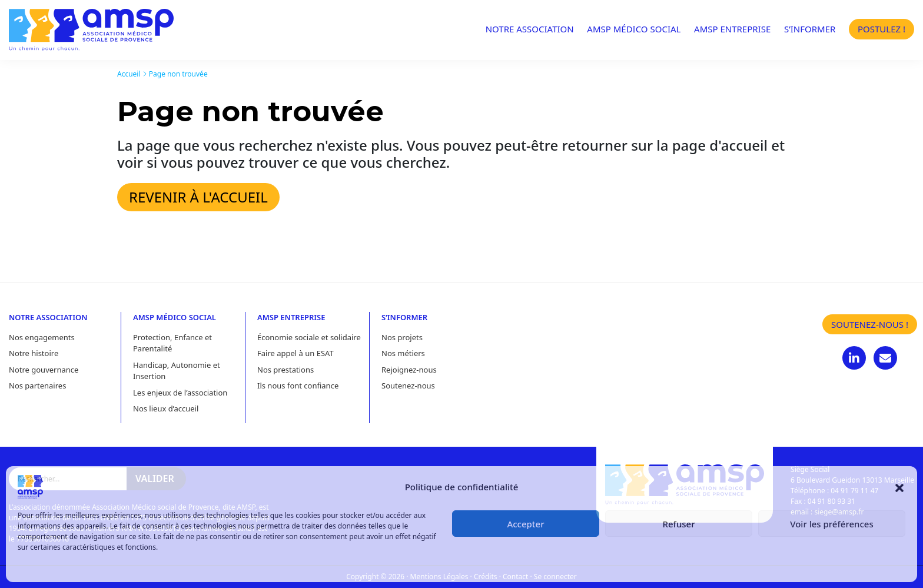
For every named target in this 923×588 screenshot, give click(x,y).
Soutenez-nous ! (870, 324)
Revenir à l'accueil (198, 197)
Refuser (678, 524)
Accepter (525, 524)
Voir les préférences (831, 524)
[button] (899, 487)
